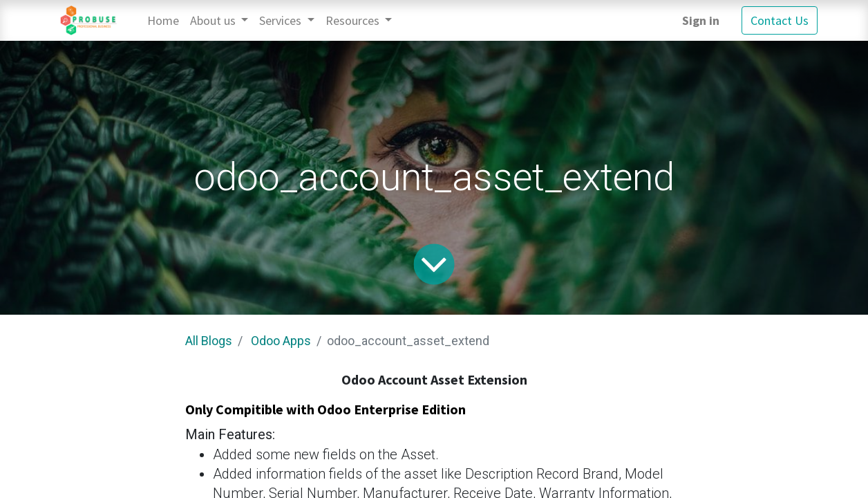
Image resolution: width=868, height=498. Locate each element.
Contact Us (780, 20)
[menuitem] (163, 20)
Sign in (701, 20)
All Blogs (209, 341)
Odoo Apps (281, 341)
